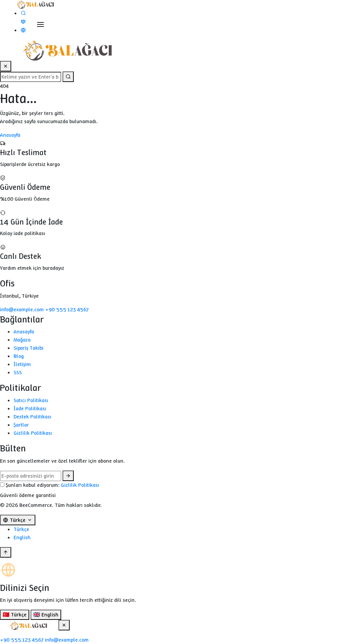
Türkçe (21, 529)
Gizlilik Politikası (33, 433)
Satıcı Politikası (31, 400)
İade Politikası (30, 408)
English (22, 537)
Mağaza (22, 340)
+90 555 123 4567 (67, 309)
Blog (19, 356)
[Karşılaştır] (23, 22)
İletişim (22, 364)
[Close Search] (6, 66)
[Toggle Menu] (40, 24)
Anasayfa (10, 135)
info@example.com (23, 309)
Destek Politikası (32, 417)
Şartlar (21, 425)
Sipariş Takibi (29, 348)
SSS (18, 372)
